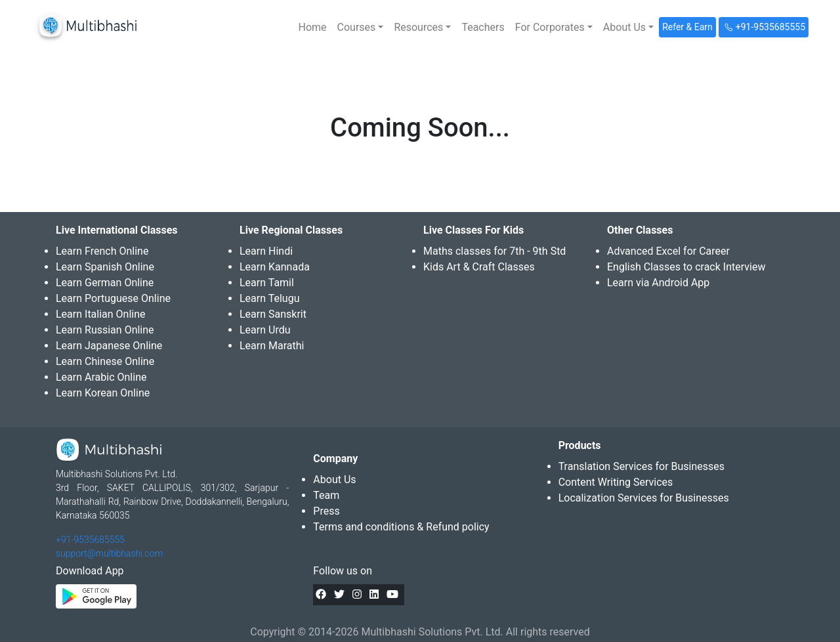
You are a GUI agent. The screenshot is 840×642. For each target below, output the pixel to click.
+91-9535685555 (90, 540)
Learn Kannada (275, 267)
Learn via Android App (658, 283)
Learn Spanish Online (105, 267)
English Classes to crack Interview (686, 267)
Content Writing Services (616, 482)
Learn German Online (105, 283)
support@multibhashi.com (109, 553)
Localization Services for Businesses (644, 498)
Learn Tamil (267, 283)
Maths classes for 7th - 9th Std (494, 251)
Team (326, 495)
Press (326, 511)
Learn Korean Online (103, 393)
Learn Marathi (272, 346)
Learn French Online (102, 251)
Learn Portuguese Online (113, 298)
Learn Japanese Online (109, 346)
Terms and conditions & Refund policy (401, 527)
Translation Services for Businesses (641, 466)
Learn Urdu (265, 330)
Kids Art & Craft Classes (479, 267)
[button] (361, 28)
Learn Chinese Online (105, 361)
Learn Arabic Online (101, 377)
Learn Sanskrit (273, 314)
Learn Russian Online (105, 330)
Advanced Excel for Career (668, 251)
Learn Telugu (270, 298)
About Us (334, 480)
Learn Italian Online (101, 314)
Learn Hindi (266, 251)
